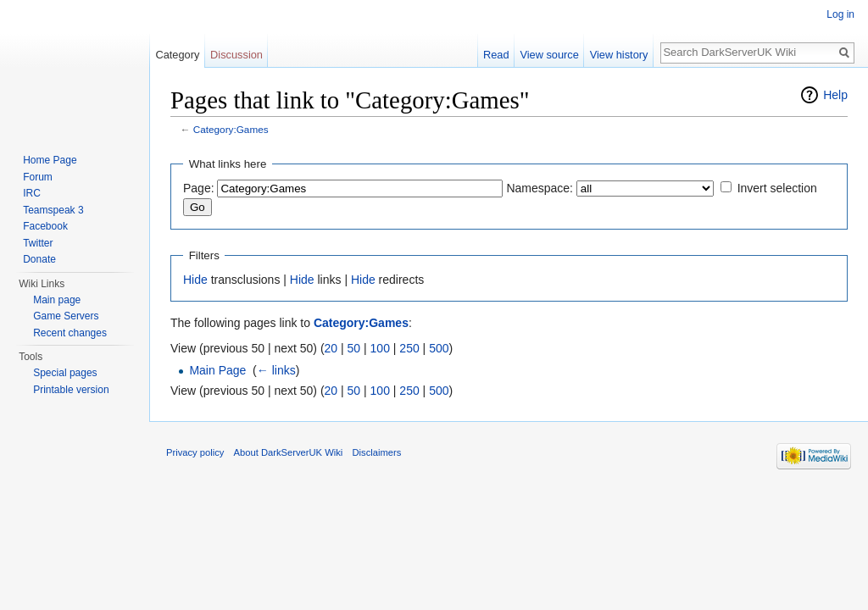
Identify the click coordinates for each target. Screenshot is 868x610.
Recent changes (70, 333)
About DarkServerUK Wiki (289, 452)
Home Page (50, 160)
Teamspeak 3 (53, 210)
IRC (32, 193)
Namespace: (540, 188)
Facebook (45, 226)
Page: (199, 188)
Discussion (236, 55)
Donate (39, 259)
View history (619, 55)
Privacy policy (195, 452)
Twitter (38, 243)
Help (835, 95)
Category (177, 55)
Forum (38, 177)
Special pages (65, 373)
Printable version (71, 390)
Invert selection (777, 188)
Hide (195, 280)
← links (276, 370)
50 (354, 348)
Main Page (217, 370)
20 (331, 348)
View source (549, 55)
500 (439, 348)
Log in (840, 14)
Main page (57, 300)
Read (496, 55)
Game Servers (66, 316)
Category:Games (231, 129)
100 (380, 348)
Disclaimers (376, 452)
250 (409, 348)
